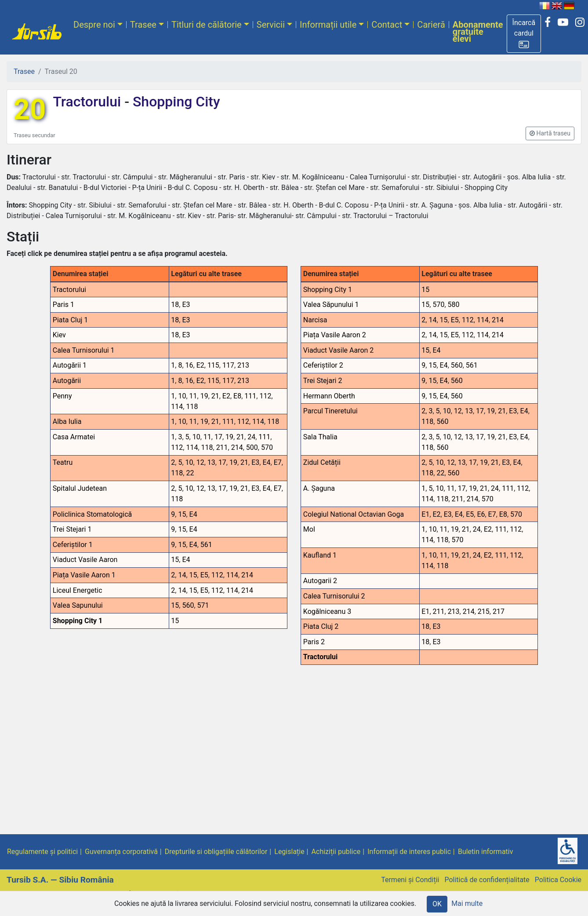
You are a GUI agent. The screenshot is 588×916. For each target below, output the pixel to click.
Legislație (289, 852)
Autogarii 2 (320, 581)
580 (454, 305)
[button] (524, 34)
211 (222, 447)
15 (182, 514)
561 (206, 545)
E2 (200, 365)
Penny (62, 396)
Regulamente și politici (42, 852)
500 (252, 447)
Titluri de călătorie (207, 25)
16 (189, 365)
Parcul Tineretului (330, 411)
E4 (266, 462)
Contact (387, 25)
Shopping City (175, 102)
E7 (278, 462)
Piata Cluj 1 (71, 320)
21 (215, 396)
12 (200, 462)
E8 (237, 396)
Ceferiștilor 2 (323, 365)
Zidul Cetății (322, 462)
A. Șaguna (319, 488)
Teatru (63, 462)
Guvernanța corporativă (121, 852)
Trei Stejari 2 (323, 381)
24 (251, 437)
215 (484, 611)
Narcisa (315, 320)
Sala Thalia (320, 437)
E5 (204, 575)
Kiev (59, 335)
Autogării (67, 381)
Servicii (271, 25)
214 (237, 447)
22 (190, 473)
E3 (186, 305)
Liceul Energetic (78, 590)
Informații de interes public (409, 852)
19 (204, 396)
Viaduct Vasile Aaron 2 (339, 350)
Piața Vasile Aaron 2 (335, 335)
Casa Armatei (74, 437)
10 (182, 396)
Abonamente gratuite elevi (478, 32)
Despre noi (94, 25)
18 (175, 305)
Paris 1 (64, 305)
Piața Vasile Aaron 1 (84, 575)
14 (182, 575)
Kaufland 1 (320, 555)
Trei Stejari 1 (72, 529)
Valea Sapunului (78, 605)
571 (203, 605)
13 (211, 462)
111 (250, 396)
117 (228, 365)
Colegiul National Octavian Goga (354, 514)
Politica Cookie (558, 880)
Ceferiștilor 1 (73, 545)
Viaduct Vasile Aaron (85, 560)
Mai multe (467, 903)
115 (213, 365)
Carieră (431, 25)
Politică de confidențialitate (487, 880)
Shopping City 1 (78, 621)
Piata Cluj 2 (321, 626)
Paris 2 (314, 642)
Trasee (143, 25)
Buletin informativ (486, 852)
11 (193, 396)
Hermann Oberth (329, 396)
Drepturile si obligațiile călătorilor (216, 852)
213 (243, 365)
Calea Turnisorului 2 (334, 596)
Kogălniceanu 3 (327, 611)
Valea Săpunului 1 (331, 305)
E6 (481, 514)
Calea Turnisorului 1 (84, 350)
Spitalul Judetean (80, 488)
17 (218, 437)
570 (267, 447)
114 (177, 407)
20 (30, 110)
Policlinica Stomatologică (92, 514)
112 (265, 396)
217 (499, 611)
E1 (425, 514)
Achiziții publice (336, 852)
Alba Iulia (67, 422)
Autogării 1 (70, 365)
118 (192, 407)
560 (188, 605)
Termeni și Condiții (410, 880)
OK (437, 904)
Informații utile (328, 25)
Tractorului (89, 102)
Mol (309, 529)
